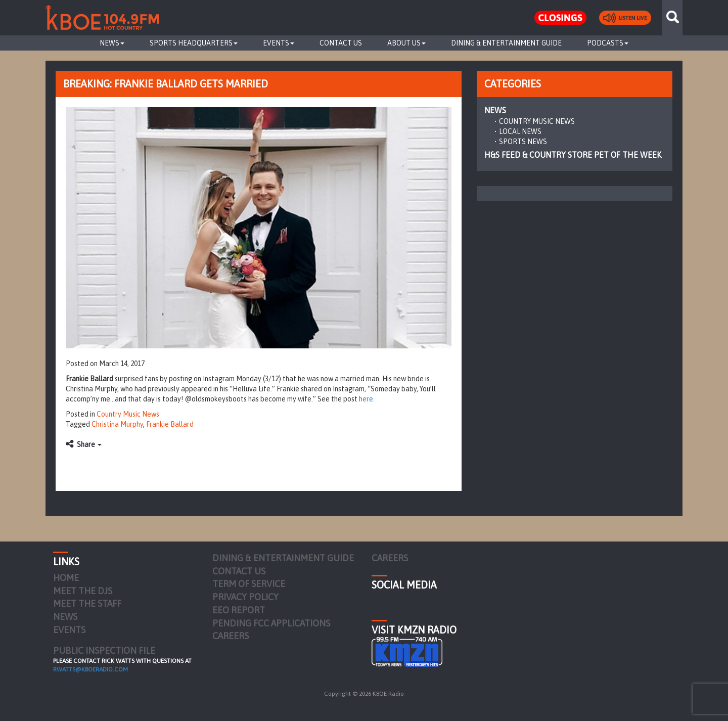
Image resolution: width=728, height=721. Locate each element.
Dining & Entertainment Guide (506, 43)
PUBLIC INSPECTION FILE (104, 650)
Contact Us (341, 43)
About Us (406, 43)
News (112, 43)
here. (367, 399)
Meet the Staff (87, 603)
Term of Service (249, 584)
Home (66, 578)
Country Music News (128, 414)
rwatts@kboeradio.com (90, 669)
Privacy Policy (245, 597)
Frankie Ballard (170, 424)
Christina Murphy (117, 424)
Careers (231, 636)
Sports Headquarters (194, 43)
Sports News (523, 142)
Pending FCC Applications (271, 623)
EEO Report (239, 610)
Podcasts (608, 43)
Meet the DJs (83, 591)
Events (279, 43)
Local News (520, 131)
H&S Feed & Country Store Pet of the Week (573, 155)
